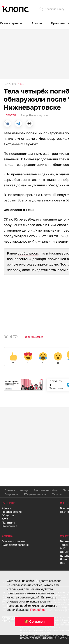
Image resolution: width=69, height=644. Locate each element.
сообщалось (28, 253)
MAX (63, 548)
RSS (63, 563)
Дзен (63, 559)
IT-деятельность (35, 494)
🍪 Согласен (34, 622)
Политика (8, 522)
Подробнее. (38, 610)
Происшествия (35, 337)
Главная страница (16, 490)
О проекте (12, 494)
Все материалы (11, 23)
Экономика (9, 526)
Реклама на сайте (46, 490)
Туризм (57, 494)
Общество (9, 515)
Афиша (37, 23)
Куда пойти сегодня (15, 545)
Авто (5, 519)
